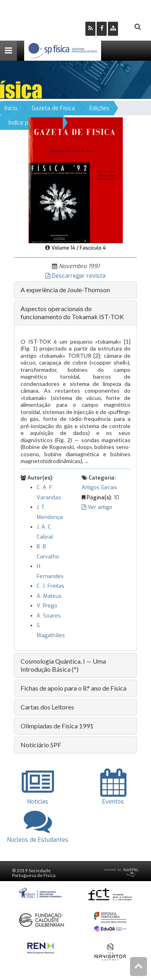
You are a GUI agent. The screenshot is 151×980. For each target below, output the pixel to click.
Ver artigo (97, 507)
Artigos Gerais (99, 487)
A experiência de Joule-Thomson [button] (65, 290)
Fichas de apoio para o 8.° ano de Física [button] (73, 688)
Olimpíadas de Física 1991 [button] (57, 726)
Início (11, 108)
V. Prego (47, 606)
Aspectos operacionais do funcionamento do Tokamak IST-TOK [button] (72, 313)
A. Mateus (49, 596)
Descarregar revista (75, 276)
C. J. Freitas (51, 586)
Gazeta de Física (53, 108)
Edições (99, 108)
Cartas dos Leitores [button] (47, 707)
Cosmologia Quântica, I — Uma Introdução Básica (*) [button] (63, 665)
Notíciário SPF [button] (41, 745)
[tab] (75, 290)
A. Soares (49, 616)
